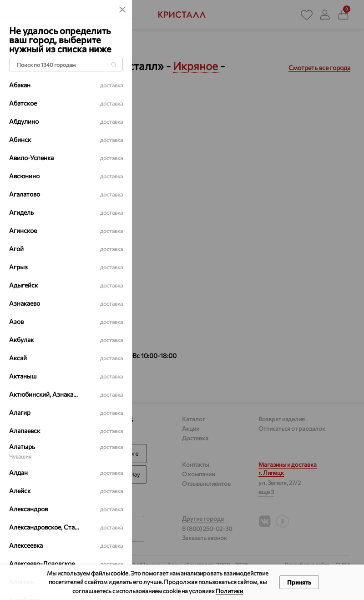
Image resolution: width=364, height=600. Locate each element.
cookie (119, 573)
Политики (229, 591)
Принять (299, 582)
